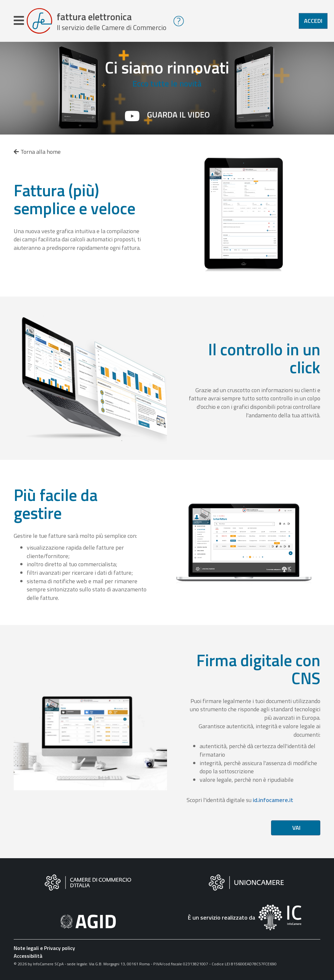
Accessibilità (28, 956)
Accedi (313, 21)
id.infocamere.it (273, 800)
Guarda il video (178, 115)
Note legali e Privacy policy (44, 948)
